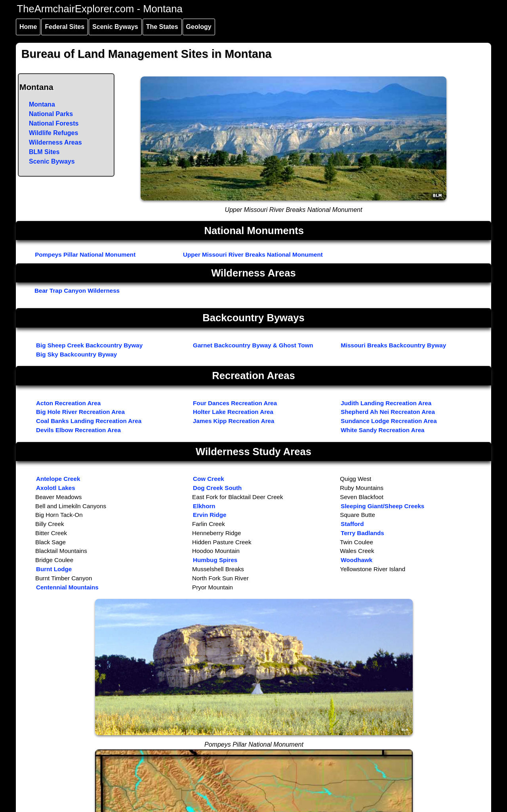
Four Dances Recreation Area (235, 403)
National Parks (51, 114)
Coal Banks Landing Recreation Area (89, 421)
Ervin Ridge (210, 515)
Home (28, 27)
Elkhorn (204, 506)
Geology (199, 27)
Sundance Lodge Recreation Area (389, 421)
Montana (42, 104)
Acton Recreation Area (68, 403)
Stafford (352, 524)
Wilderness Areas (55, 142)
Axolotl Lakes (56, 488)
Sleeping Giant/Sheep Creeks (382, 506)
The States (162, 27)
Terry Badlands (362, 533)
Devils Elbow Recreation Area (78, 430)
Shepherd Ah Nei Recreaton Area (388, 412)
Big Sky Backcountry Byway (76, 354)
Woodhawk (356, 560)
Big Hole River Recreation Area (80, 412)
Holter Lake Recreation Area (233, 412)
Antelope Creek (58, 479)
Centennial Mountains (67, 587)
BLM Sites (44, 152)
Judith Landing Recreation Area (386, 403)
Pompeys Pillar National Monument (85, 254)
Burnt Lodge (54, 569)
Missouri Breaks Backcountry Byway (393, 345)
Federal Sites (65, 27)
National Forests (54, 123)
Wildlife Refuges (53, 133)
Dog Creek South (217, 488)
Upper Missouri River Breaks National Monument (253, 254)
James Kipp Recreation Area (233, 421)
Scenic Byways (115, 27)
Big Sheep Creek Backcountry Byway (89, 345)
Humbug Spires (215, 560)
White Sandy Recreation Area (382, 430)
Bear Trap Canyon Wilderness (77, 291)
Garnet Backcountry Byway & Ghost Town (253, 345)
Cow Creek (209, 479)
